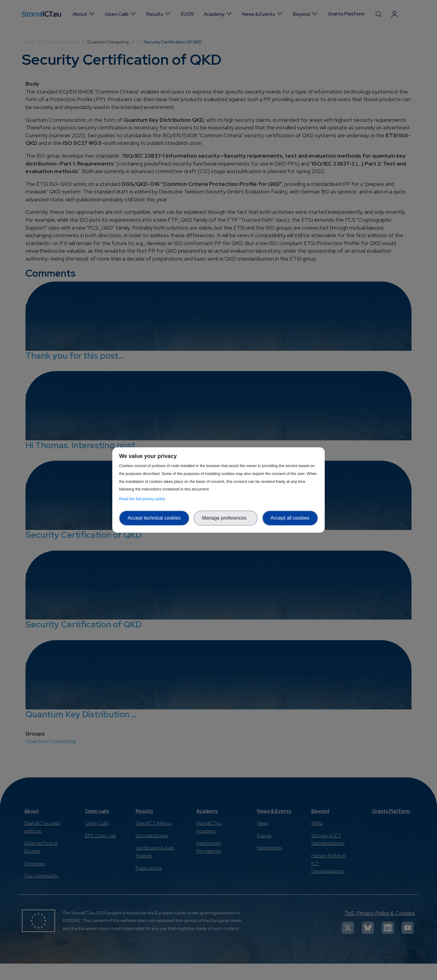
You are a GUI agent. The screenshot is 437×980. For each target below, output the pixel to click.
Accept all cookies (290, 518)
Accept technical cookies (154, 518)
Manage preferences (226, 518)
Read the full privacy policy (143, 499)
